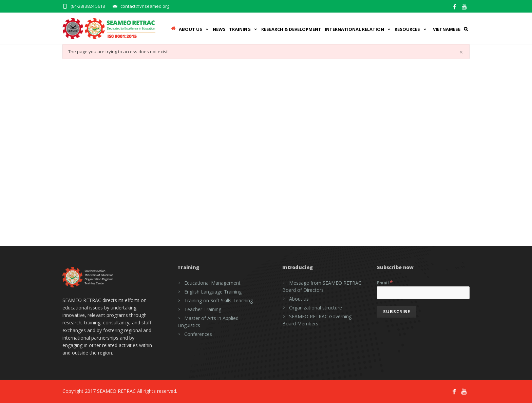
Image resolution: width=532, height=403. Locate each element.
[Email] (423, 293)
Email (385, 282)
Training (243, 29)
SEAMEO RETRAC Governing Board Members (317, 320)
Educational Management (212, 283)
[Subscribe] (397, 312)
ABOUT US (194, 29)
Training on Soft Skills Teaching (218, 300)
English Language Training (213, 292)
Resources (411, 29)
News (219, 29)
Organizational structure (316, 308)
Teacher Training (203, 309)
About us (299, 299)
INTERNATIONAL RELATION (358, 29)
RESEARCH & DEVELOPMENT (291, 29)
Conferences (198, 334)
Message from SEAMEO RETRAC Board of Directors (322, 286)
